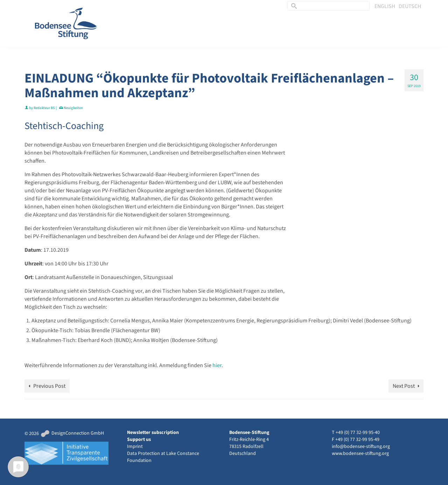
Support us (139, 440)
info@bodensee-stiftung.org (361, 447)
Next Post (404, 386)
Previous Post (49, 386)
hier (217, 365)
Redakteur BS (44, 108)
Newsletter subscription (153, 433)
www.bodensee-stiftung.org (360, 454)
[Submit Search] (293, 6)
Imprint (135, 447)
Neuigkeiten (73, 108)
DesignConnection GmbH (72, 433)
